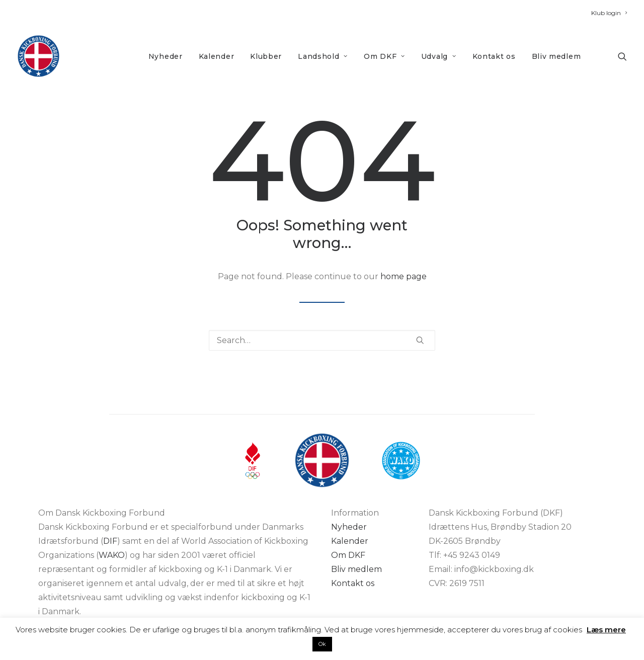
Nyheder (166, 56)
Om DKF (384, 56)
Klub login (609, 13)
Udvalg (439, 56)
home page (404, 276)
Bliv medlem (556, 56)
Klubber (266, 56)
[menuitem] (609, 13)
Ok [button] (322, 644)
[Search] (322, 340)
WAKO (112, 555)
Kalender (217, 56)
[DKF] (38, 56)
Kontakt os (494, 56)
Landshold (323, 56)
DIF (110, 541)
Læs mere (606, 630)
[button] (622, 56)
